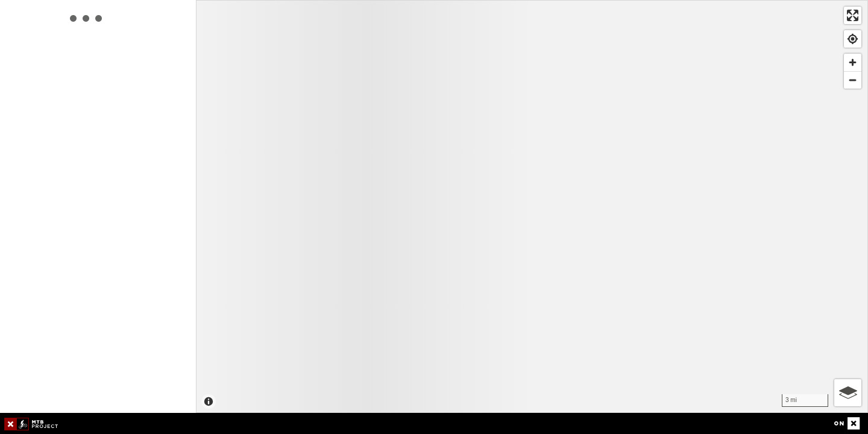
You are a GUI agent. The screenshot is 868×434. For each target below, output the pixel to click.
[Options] (848, 393)
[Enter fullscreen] (853, 15)
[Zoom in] (853, 62)
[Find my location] (853, 39)
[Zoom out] (853, 80)
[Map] (532, 206)
